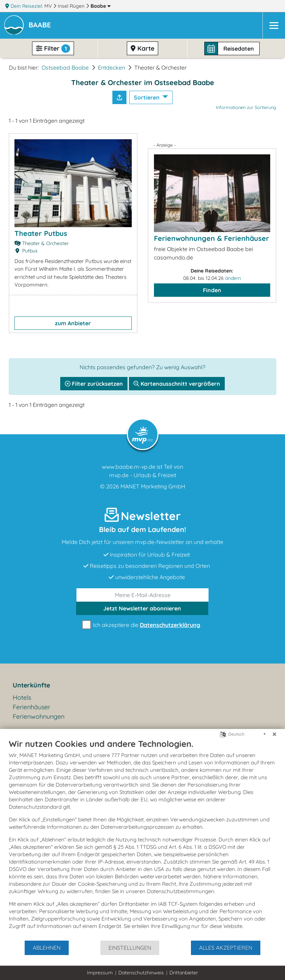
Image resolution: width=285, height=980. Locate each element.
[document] (142, 839)
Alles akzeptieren (226, 948)
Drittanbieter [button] (184, 973)
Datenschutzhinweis (141, 973)
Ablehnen (47, 948)
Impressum (100, 973)
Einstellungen (130, 948)
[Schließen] (274, 734)
